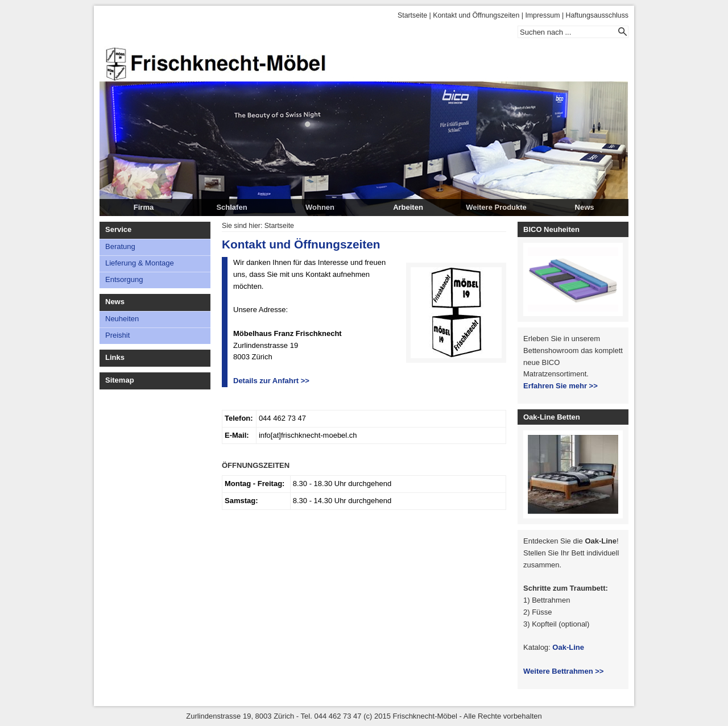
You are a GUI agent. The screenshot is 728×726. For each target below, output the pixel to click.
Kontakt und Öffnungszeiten (476, 15)
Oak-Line (568, 647)
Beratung (120, 246)
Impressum (542, 15)
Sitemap (120, 380)
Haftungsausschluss (597, 15)
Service (118, 229)
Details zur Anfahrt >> (271, 381)
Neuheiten (122, 319)
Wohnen (320, 207)
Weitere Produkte (496, 207)
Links (115, 357)
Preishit (117, 335)
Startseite (412, 15)
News (585, 207)
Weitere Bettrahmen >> (563, 671)
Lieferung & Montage (140, 263)
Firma (144, 207)
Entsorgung (124, 279)
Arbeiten (408, 207)
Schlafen (231, 207)
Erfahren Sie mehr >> (561, 386)
